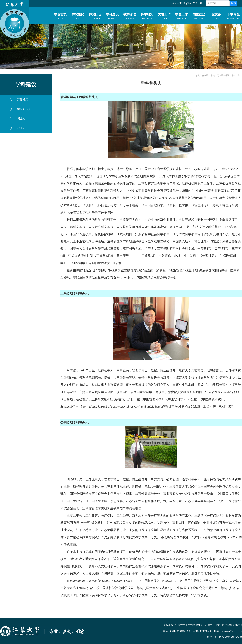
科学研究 (147, 17)
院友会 (216, 17)
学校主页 (177, 3)
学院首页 (60, 17)
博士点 (21, 119)
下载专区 (233, 17)
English (187, 3)
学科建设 (112, 17)
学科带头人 (24, 109)
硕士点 (21, 128)
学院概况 (78, 17)
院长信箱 (197, 3)
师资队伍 (95, 17)
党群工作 (164, 17)
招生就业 (199, 17)
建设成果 (23, 100)
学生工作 (181, 17)
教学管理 (130, 17)
